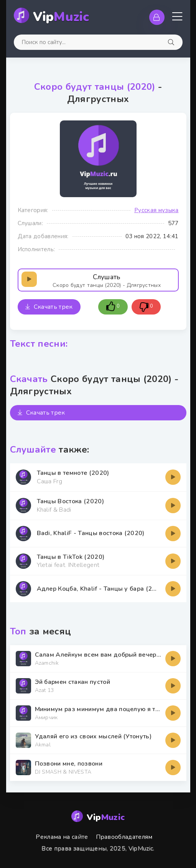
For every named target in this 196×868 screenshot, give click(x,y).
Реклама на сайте (62, 837)
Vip (61, 17)
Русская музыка (156, 210)
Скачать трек (49, 307)
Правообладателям (124, 837)
